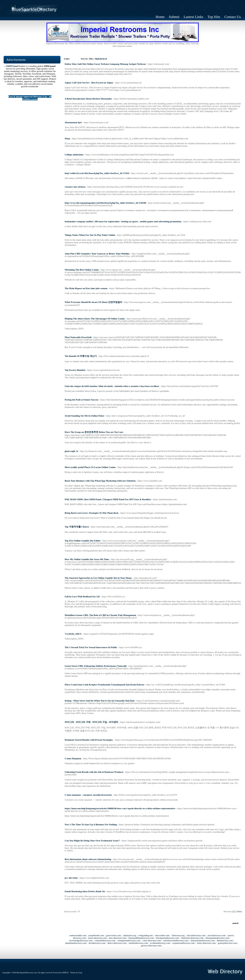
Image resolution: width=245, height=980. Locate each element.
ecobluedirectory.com (160, 943)
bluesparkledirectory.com (217, 938)
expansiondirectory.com (184, 943)
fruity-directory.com (206, 943)
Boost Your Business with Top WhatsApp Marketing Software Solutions (100, 481)
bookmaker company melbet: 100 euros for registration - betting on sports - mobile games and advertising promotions (123, 221)
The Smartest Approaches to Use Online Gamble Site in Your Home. (98, 578)
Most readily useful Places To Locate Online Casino (90, 467)
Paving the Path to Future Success (82, 400)
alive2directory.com (196, 935)
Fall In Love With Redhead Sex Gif (82, 596)
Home (160, 17)
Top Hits (214, 17)
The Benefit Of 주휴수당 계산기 (81, 356)
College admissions (74, 155)
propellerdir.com (96, 935)
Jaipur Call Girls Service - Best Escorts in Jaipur (89, 83)
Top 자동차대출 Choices (77, 527)
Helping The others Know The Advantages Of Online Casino (95, 319)
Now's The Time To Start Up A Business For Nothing (91, 824)
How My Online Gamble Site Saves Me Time (87, 559)
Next (240, 911)
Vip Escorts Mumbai (75, 370)
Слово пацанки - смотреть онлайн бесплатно (88, 795)
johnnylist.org (129, 935)
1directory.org (178, 935)
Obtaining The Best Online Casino (82, 270)
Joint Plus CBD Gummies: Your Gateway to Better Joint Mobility (97, 254)
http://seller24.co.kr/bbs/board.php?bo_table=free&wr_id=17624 (97, 173)
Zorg (80, 973)
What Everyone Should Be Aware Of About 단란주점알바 (93, 302)
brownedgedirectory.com (81, 940)
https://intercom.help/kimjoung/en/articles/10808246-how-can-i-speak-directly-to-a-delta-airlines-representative (120, 808)
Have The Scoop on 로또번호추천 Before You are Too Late (94, 432)
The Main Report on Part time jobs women (86, 288)
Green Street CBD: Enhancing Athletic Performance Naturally (96, 666)
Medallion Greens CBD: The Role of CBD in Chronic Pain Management (100, 615)
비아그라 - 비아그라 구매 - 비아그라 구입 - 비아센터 (91, 722)
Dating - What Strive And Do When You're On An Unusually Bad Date (100, 701)
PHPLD (65, 973)
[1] (234, 911)
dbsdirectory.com (225, 940)
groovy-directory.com (151, 945)
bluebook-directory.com (192, 938)
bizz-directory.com (118, 938)
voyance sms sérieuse (75, 187)
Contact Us (233, 17)
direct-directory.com (117, 943)
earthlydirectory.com (138, 943)
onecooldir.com (162, 935)
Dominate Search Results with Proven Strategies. (89, 740)
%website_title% (73, 634)
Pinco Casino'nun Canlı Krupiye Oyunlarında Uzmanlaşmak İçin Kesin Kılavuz (105, 685)
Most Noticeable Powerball (78, 337)
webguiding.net (145, 935)
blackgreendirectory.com (168, 938)
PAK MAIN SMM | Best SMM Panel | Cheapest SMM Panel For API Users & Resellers (108, 499)
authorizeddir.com (78, 935)
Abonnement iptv (73, 122)
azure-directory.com (97, 938)
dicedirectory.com (97, 943)
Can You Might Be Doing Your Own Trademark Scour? (92, 841)
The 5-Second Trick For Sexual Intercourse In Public (91, 647)
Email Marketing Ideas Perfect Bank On (85, 891)
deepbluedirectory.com (76, 943)
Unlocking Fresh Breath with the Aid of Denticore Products (94, 772)
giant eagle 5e (71, 451)
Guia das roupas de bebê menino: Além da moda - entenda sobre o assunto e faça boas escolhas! (112, 386)
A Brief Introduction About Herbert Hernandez (88, 99)
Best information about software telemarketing (88, 859)
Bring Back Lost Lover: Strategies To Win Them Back (92, 513)
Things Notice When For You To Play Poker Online (90, 235)
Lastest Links (194, 17)
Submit (174, 17)
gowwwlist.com (114, 935)
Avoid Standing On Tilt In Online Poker (85, 416)
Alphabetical (101, 59)
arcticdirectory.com (217, 935)
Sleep (67, 138)
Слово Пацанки (73, 758)
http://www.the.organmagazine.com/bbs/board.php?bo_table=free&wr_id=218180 (105, 203)
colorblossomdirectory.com (176, 940)
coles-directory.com (152, 940)
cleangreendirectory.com (129, 940)
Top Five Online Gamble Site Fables (83, 541)
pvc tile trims (71, 878)
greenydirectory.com (228, 943)
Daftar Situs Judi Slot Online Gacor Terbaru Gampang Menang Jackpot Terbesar (105, 64)
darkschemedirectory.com (203, 940)
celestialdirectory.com (105, 940)
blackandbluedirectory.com (141, 938)
